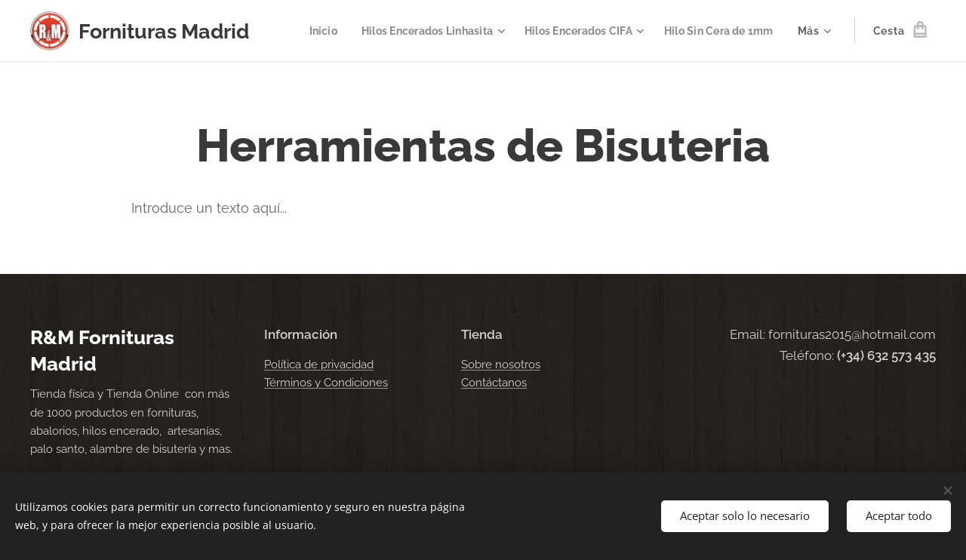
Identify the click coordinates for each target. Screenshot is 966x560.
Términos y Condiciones (326, 383)
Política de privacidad (319, 365)
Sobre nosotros (501, 365)
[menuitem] (304, 31)
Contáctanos (494, 383)
